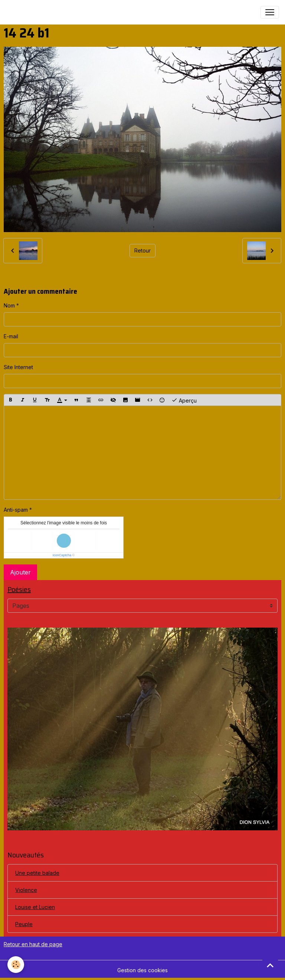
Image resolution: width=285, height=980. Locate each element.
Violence (26, 890)
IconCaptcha (62, 555)
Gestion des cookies (142, 970)
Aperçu (184, 400)
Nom (9, 305)
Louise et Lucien (35, 907)
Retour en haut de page (33, 944)
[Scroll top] (270, 965)
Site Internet (18, 367)
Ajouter (20, 572)
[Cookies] (16, 965)
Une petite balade (37, 873)
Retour (142, 250)
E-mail (11, 336)
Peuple (24, 924)
